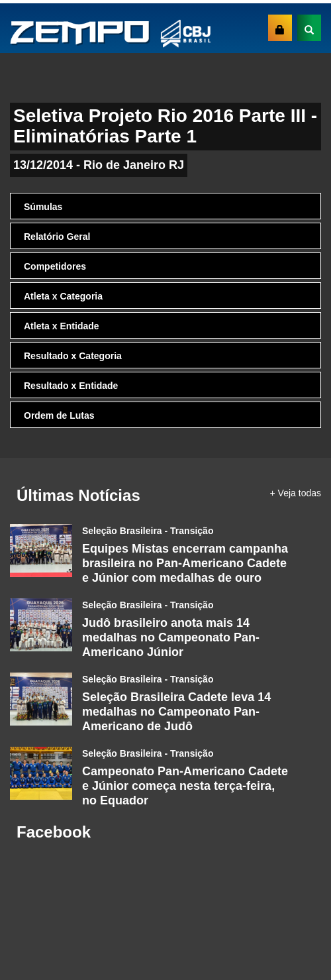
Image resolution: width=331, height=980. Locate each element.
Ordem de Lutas (59, 415)
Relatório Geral (57, 237)
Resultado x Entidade (71, 386)
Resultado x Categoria (73, 356)
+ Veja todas (296, 493)
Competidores (55, 266)
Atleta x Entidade (62, 326)
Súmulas (43, 207)
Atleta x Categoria (63, 296)
